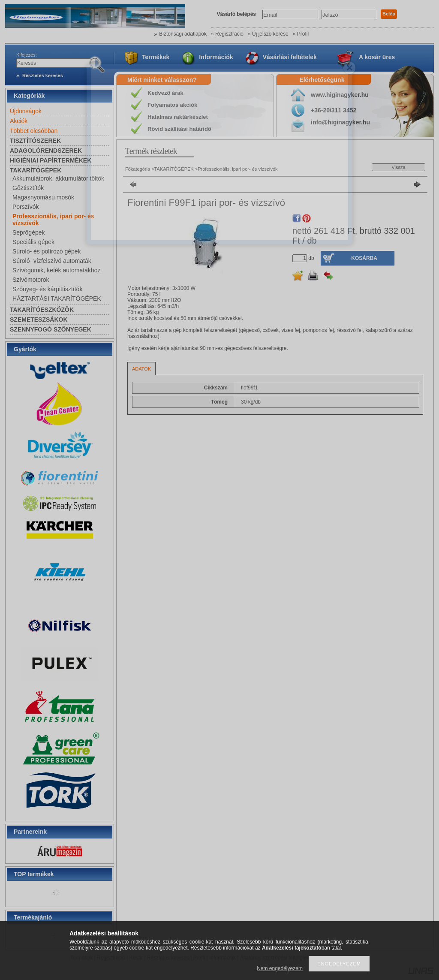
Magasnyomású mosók (43, 197)
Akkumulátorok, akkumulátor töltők (58, 178)
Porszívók (26, 207)
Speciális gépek (33, 242)
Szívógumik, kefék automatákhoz (56, 270)
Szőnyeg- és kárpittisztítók (47, 289)
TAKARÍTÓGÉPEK (174, 169)
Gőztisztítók (28, 188)
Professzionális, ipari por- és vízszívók (238, 169)
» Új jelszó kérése (268, 34)
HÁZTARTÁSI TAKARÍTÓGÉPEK (57, 299)
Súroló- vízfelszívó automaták (52, 261)
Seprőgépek (29, 232)
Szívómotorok (31, 280)
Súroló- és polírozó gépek (47, 251)
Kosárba (364, 258)
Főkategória (138, 169)
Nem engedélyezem (280, 968)
